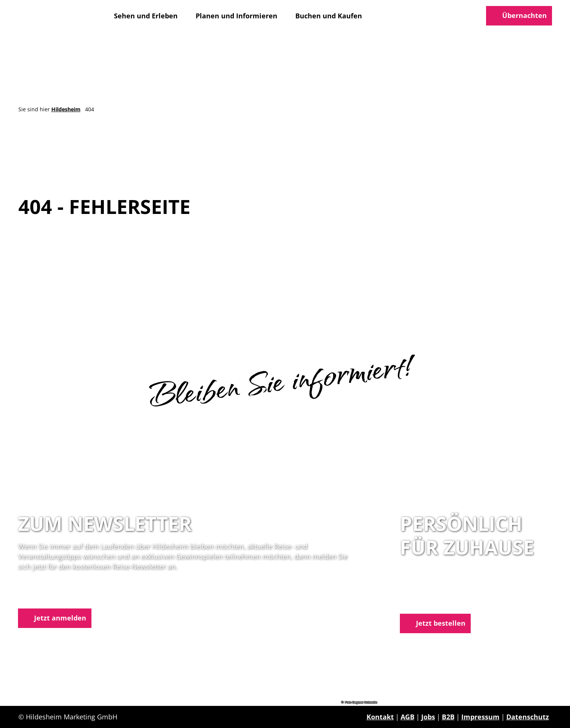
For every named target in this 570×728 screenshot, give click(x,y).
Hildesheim (66, 109)
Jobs (428, 717)
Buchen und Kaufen (329, 16)
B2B (448, 717)
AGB (408, 717)
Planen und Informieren (236, 16)
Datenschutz (528, 717)
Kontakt (380, 717)
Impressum (480, 717)
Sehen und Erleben (146, 16)
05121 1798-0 (436, 592)
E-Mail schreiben (428, 602)
